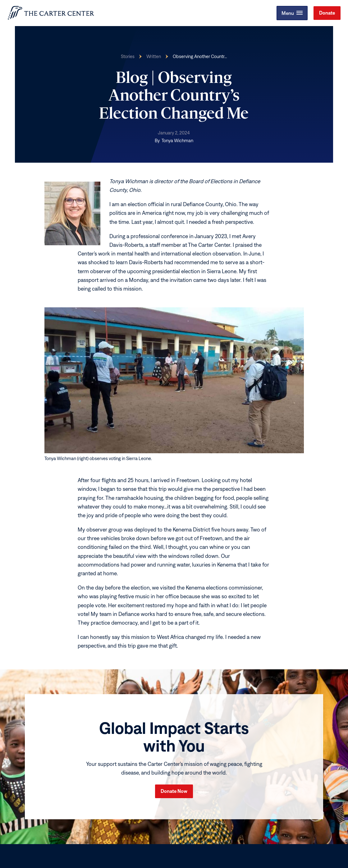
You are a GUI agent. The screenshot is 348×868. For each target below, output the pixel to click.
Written (154, 56)
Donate (327, 13)
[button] (291, 13)
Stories (128, 56)
